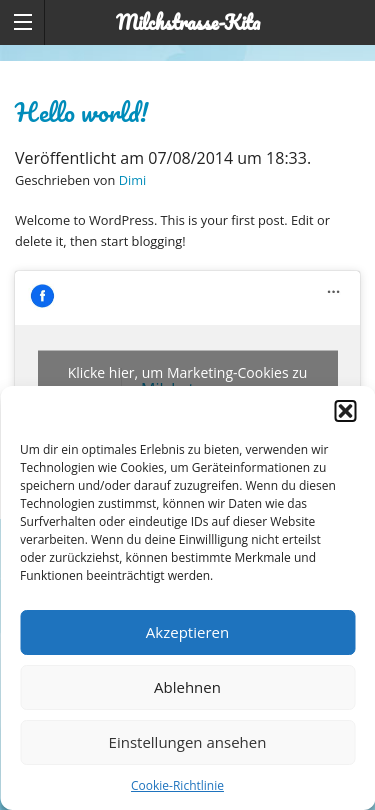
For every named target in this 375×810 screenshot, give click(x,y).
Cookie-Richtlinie (177, 785)
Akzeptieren (187, 632)
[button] (345, 411)
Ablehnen (187, 687)
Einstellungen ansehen (188, 742)
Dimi (133, 180)
